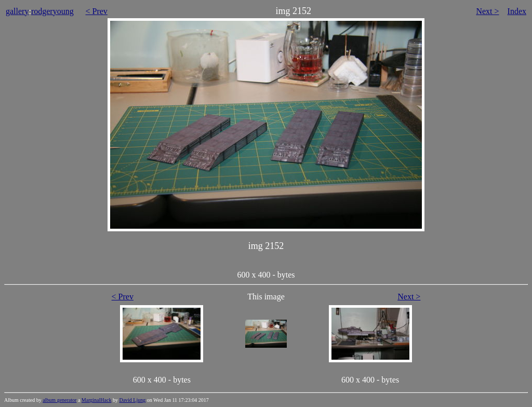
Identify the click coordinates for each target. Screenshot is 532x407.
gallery (17, 11)
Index (517, 11)
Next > (487, 11)
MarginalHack (97, 400)
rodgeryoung (52, 11)
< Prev (97, 11)
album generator (59, 400)
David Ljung (132, 400)
